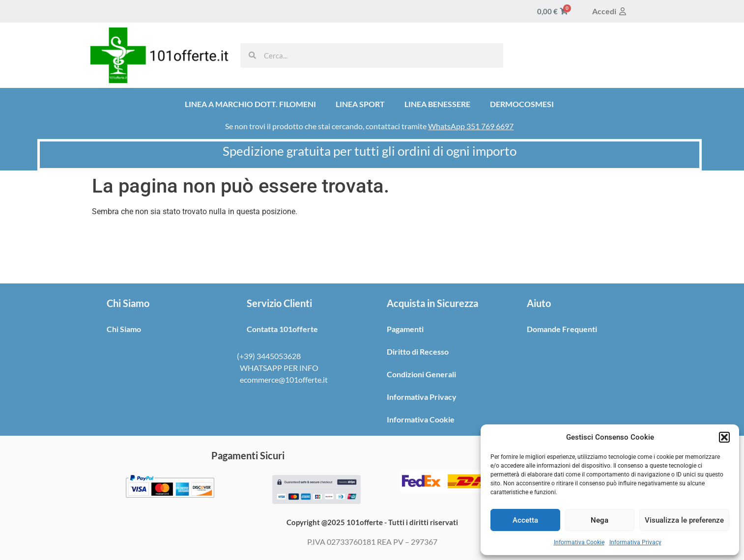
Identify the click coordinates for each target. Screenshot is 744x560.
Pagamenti (405, 329)
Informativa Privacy (635, 542)
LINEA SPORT (360, 104)
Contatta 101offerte (282, 329)
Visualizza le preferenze (684, 520)
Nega (600, 520)
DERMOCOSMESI (522, 104)
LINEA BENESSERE (437, 104)
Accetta (525, 520)
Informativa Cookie (579, 542)
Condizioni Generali (421, 374)
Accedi (610, 11)
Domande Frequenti (562, 329)
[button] (724, 437)
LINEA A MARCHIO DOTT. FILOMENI (250, 104)
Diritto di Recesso (418, 351)
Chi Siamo (124, 329)
